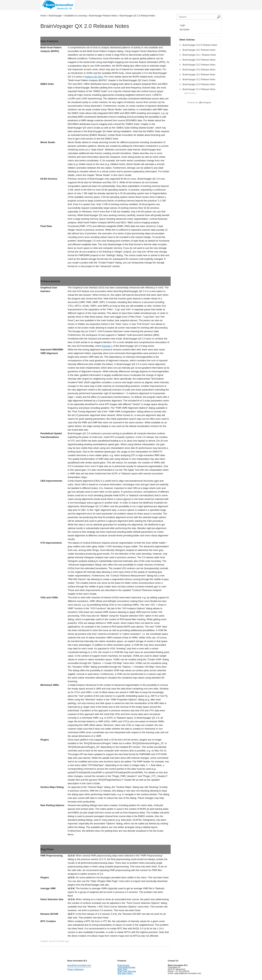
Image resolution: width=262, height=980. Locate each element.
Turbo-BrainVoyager (126, 967)
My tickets (185, 30)
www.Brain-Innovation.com (79, 965)
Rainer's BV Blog (94, 77)
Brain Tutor (122, 969)
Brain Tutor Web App (127, 971)
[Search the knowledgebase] (199, 17)
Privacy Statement (75, 969)
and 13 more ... (191, 93)
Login (182, 25)
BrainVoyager (124, 965)
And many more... (125, 973)
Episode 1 (107, 346)
